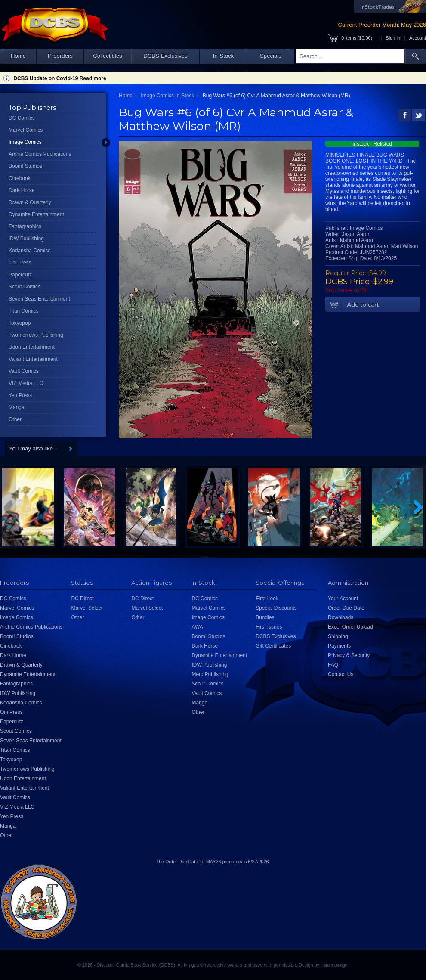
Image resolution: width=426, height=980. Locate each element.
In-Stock (223, 56)
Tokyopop (20, 323)
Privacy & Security (349, 655)
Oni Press (20, 263)
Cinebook (20, 178)
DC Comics (22, 118)
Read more (93, 78)
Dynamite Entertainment (36, 214)
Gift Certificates (273, 646)
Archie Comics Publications (40, 154)
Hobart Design (334, 965)
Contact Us (341, 674)
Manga (17, 407)
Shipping (338, 636)
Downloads (341, 617)
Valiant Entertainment (33, 359)
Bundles (265, 617)
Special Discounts (276, 608)
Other (15, 419)
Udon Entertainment (32, 347)
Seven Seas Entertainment (39, 299)
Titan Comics (24, 311)
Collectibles (107, 56)
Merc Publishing (210, 674)
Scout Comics (25, 287)
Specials (271, 56)
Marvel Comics (26, 130)
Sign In (393, 38)
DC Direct (82, 599)
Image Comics (25, 142)
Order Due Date (346, 608)
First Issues (269, 627)
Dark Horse (22, 190)
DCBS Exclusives (165, 56)
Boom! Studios (25, 166)
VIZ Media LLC (26, 383)
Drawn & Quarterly (30, 202)
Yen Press (20, 395)
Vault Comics (24, 371)
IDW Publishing (26, 239)
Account (418, 38)
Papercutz (20, 275)
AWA (197, 627)
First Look (267, 599)
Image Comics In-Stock (167, 96)
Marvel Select (87, 608)
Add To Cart (373, 304)
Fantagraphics (25, 226)
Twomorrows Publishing (36, 335)
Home (18, 56)
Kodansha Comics (29, 251)
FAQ (333, 665)
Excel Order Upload (350, 627)
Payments (339, 646)
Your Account (343, 599)
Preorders (60, 56)
